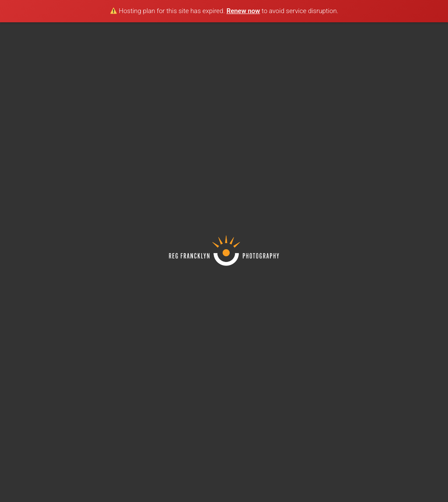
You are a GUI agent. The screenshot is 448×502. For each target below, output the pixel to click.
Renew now (243, 11)
